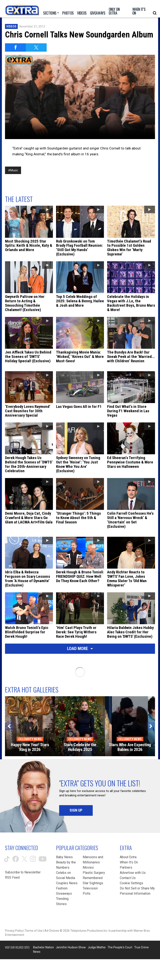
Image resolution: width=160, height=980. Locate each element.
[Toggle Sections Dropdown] (51, 13)
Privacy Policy (14, 931)
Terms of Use (34, 931)
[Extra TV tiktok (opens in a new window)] (7, 859)
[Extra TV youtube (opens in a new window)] (43, 859)
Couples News (67, 883)
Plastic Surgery (94, 873)
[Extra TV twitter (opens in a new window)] (24, 859)
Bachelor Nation (44, 947)
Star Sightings (93, 883)
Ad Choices (52, 931)
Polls (87, 893)
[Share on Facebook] (15, 47)
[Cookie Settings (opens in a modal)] (131, 883)
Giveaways (64, 893)
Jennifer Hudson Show (71, 947)
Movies (88, 867)
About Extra (128, 857)
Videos (11, 26)
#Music (13, 170)
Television (90, 888)
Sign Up (76, 810)
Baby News (64, 857)
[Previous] (9, 726)
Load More (80, 649)
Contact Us (128, 878)
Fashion (62, 888)
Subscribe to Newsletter (23, 872)
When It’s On (129, 862)
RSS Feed (12, 877)
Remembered (93, 878)
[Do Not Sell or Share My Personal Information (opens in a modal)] (137, 891)
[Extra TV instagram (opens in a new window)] (33, 859)
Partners (126, 867)
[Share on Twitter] (36, 47)
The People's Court (120, 947)
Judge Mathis (97, 947)
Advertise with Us (133, 873)
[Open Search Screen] (155, 13)
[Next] (151, 726)
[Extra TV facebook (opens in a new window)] (16, 859)
